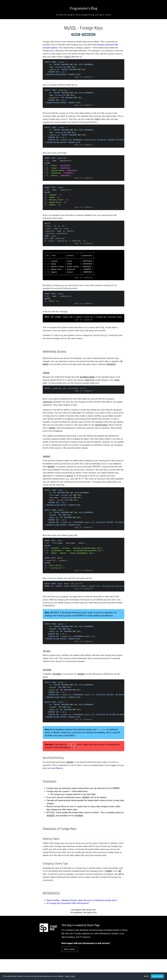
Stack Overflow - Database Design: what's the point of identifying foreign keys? (82, 900)
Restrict (59, 768)
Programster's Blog (83, 8)
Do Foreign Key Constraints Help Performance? (68, 903)
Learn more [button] (70, 976)
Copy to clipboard (83, 77)
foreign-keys (89, 34)
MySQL (76, 34)
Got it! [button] (146, 976)
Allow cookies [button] (157, 976)
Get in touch (69, 949)
